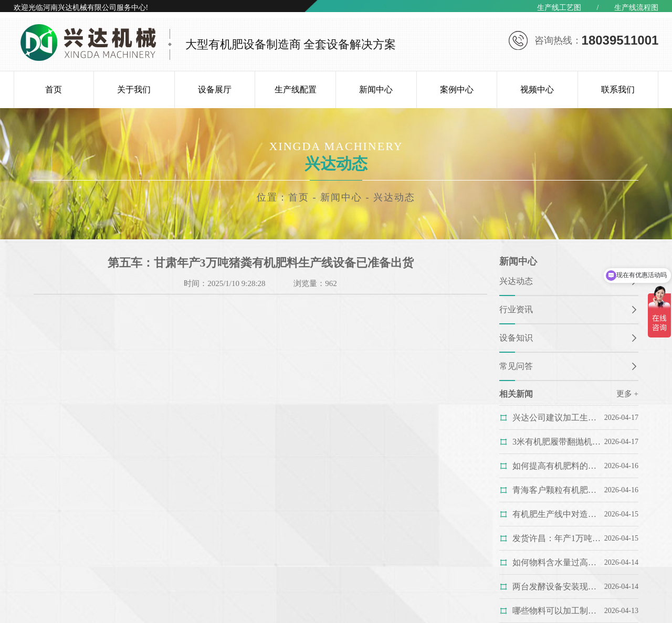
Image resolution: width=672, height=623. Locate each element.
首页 (54, 89)
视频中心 (537, 89)
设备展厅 (215, 89)
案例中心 (457, 89)
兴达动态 (394, 197)
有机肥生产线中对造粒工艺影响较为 (558, 514)
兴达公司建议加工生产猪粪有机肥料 (558, 418)
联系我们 (618, 89)
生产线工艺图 (559, 8)
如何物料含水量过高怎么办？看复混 (558, 562)
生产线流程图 (636, 8)
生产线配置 (296, 89)
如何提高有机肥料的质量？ (558, 466)
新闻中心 (376, 89)
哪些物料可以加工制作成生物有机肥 (558, 611)
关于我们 (134, 89)
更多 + (627, 394)
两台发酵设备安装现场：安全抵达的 (558, 587)
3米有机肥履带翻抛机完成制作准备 (558, 442)
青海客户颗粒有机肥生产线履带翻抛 (558, 490)
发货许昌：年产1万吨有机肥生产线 (558, 538)
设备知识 (516, 338)
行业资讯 (516, 309)
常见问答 (516, 366)
